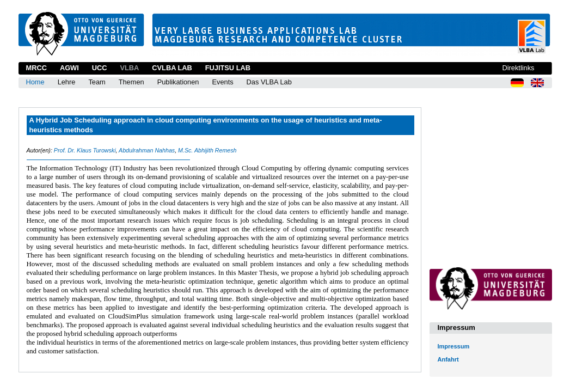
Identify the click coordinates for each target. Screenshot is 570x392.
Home (35, 82)
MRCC (36, 68)
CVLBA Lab (172, 68)
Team (97, 82)
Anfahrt (448, 359)
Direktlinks (518, 68)
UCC (100, 68)
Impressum (454, 346)
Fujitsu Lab (228, 68)
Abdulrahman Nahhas (147, 150)
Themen (131, 82)
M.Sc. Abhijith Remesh (207, 150)
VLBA (129, 68)
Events (222, 82)
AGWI (69, 68)
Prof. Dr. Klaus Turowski (85, 150)
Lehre (67, 82)
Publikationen (178, 82)
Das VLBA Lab (269, 82)
